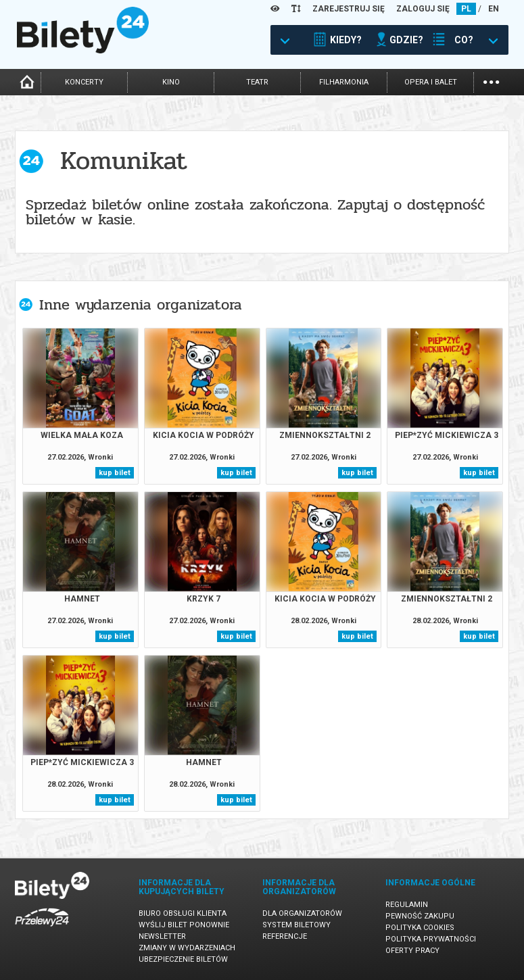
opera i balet (431, 82)
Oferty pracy (412, 951)
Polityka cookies (420, 928)
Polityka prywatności (431, 939)
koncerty (84, 82)
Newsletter (162, 936)
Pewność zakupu (420, 916)
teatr (257, 82)
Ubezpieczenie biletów (183, 959)
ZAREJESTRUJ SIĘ (349, 9)
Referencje (285, 936)
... (491, 81)
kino (171, 82)
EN (494, 9)
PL (466, 9)
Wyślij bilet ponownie (184, 925)
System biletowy (296, 925)
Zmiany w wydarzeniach (187, 948)
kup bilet (115, 473)
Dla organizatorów (302, 913)
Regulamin (407, 905)
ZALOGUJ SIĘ (423, 9)
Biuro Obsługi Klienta (183, 913)
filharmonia (344, 82)
